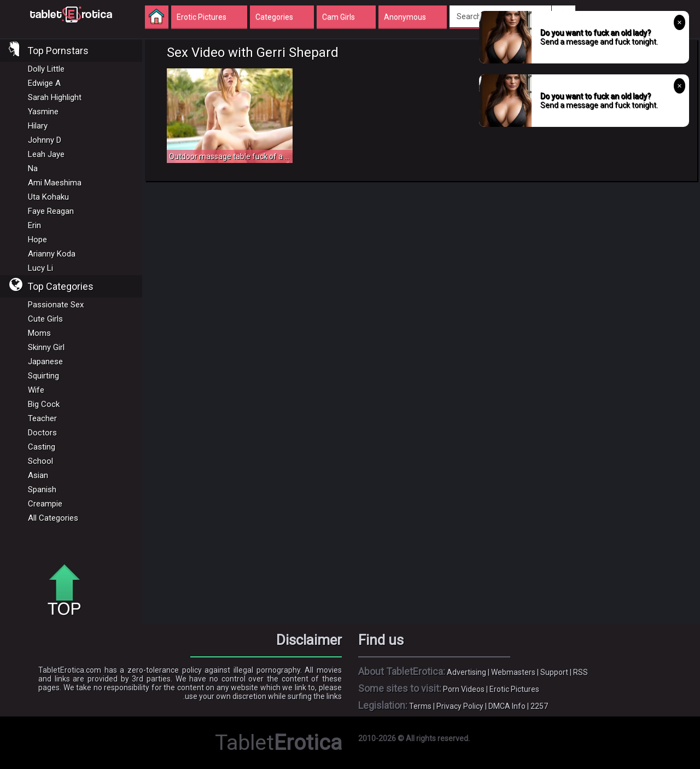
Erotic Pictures (514, 689)
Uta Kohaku (48, 197)
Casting (42, 447)
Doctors (42, 433)
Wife (36, 390)
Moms (39, 333)
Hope (37, 240)
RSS (581, 672)
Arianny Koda (52, 254)
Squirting (43, 376)
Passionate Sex (56, 305)
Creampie (45, 504)
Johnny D (45, 140)
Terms (420, 706)
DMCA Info (507, 706)
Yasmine (43, 112)
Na (33, 168)
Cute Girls (45, 319)
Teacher (42, 418)
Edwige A (44, 83)
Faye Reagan (51, 211)
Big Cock (44, 404)
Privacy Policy (460, 706)
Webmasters (513, 672)
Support (554, 672)
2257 (539, 706)
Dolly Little (46, 69)
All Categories (53, 518)
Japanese (45, 362)
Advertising (466, 672)
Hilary (38, 126)
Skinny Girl (46, 347)
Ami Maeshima (55, 183)
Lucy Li (40, 268)
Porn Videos (464, 689)
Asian (38, 475)
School (40, 461)
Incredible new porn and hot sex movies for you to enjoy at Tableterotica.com (71, 14)
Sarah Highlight (55, 97)
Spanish (42, 490)
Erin (34, 225)
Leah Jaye (46, 154)
